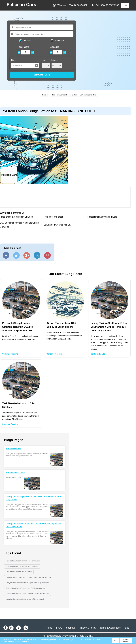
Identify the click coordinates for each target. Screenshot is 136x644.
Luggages (54, 47)
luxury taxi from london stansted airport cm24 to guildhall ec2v (28, 583)
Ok (115, 641)
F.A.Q (59, 628)
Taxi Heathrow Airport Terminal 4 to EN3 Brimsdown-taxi (25, 588)
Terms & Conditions (110, 628)
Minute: (57, 64)
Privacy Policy (126, 641)
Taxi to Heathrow (13, 449)
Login (125, 5)
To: (16, 34)
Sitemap (71, 628)
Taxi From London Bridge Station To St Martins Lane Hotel (74, 95)
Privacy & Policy (87, 628)
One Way (27, 41)
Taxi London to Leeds (16, 473)
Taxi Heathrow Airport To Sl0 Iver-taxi (19, 572)
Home (44, 95)
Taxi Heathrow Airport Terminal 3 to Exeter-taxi (22, 566)
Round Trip (59, 41)
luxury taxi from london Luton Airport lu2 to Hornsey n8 (25, 599)
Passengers (23, 47)
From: (17, 27)
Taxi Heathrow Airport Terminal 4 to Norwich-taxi (23, 561)
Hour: (46, 64)
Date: (14, 60)
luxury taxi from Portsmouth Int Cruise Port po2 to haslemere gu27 (29, 577)
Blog (127, 628)
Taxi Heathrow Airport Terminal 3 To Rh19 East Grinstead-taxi (27, 594)
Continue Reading (10, 354)
